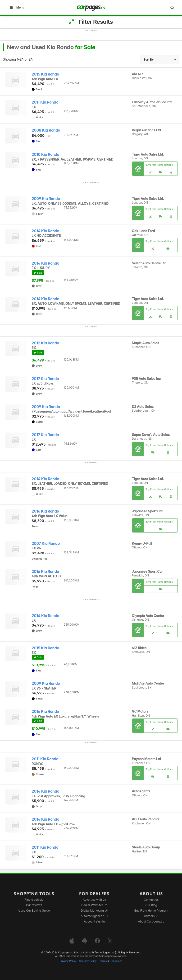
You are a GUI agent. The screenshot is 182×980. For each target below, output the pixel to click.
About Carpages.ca (151, 921)
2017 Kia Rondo (45, 379)
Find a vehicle (34, 900)
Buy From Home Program (151, 911)
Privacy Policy (68, 961)
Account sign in (94, 921)
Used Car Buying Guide (34, 911)
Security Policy (88, 961)
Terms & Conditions (111, 961)
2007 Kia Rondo (46, 544)
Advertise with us (94, 900)
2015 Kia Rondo (45, 74)
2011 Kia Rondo (45, 102)
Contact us (151, 900)
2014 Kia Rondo (45, 231)
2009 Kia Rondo (46, 199)
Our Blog (151, 905)
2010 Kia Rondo (45, 155)
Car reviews (34, 905)
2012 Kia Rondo (45, 343)
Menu (17, 7)
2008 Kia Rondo (46, 130)
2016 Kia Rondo (45, 511)
